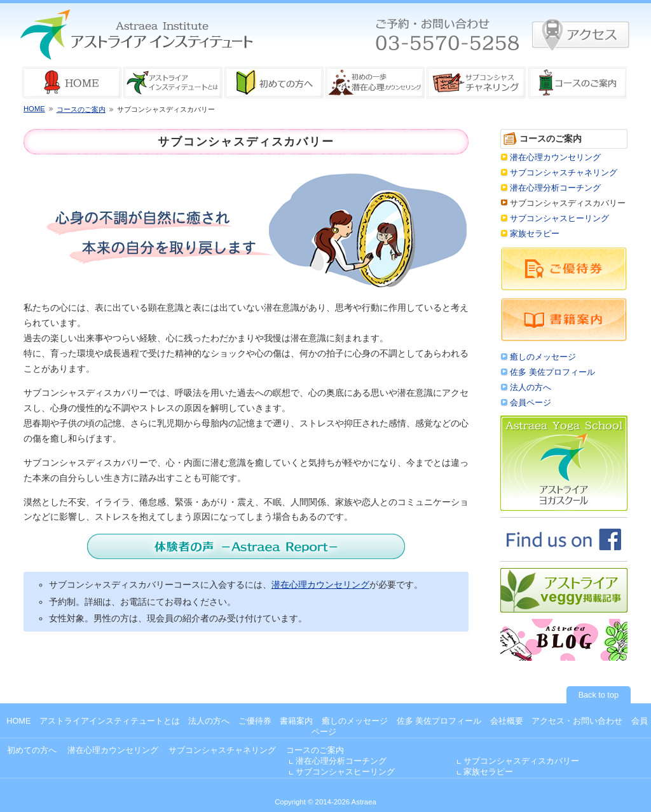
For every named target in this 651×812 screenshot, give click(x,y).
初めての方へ (32, 750)
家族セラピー (535, 234)
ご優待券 (255, 721)
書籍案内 (296, 721)
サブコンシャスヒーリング (559, 219)
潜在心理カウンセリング (320, 585)
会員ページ (531, 403)
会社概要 (507, 721)
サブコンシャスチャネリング (564, 173)
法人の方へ (531, 388)
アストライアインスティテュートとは (110, 721)
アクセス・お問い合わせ (577, 721)
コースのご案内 (81, 109)
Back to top (599, 695)
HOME (34, 109)
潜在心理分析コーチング (555, 188)
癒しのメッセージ (543, 357)
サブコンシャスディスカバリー (521, 761)
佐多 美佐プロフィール (552, 372)
